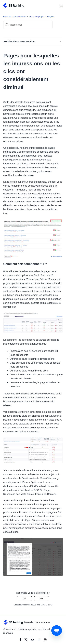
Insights (50, 16)
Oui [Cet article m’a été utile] (24, 599)
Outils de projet (36, 16)
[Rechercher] (28, 25)
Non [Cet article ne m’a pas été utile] (42, 599)
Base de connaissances (15, 16)
